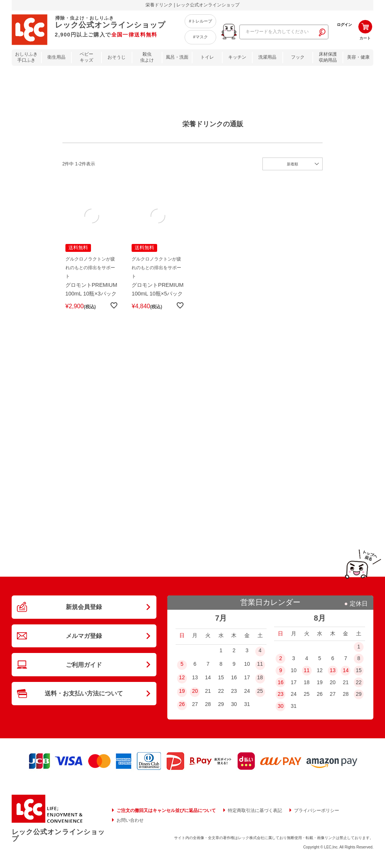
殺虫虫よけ (147, 57)
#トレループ (200, 21)
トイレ (207, 57)
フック (298, 57)
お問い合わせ (130, 825)
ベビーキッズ (86, 57)
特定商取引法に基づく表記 (255, 815)
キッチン (237, 57)
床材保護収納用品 (328, 57)
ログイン (344, 25)
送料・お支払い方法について (84, 709)
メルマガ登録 (84, 645)
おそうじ (117, 57)
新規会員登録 (84, 613)
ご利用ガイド (84, 677)
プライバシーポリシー (317, 815)
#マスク (200, 37)
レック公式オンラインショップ (58, 840)
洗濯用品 (267, 57)
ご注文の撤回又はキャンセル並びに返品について (166, 815)
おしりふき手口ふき (26, 57)
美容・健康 (358, 57)
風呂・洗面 (177, 57)
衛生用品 (56, 57)
